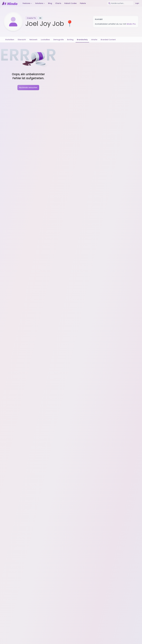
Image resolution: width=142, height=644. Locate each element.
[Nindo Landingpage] (10, 3)
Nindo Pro (131, 24)
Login (137, 3)
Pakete (83, 3)
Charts (58, 3)
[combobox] (120, 3)
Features (27, 3)
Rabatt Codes (71, 3)
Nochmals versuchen (28, 88)
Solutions (40, 3)
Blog (50, 3)
